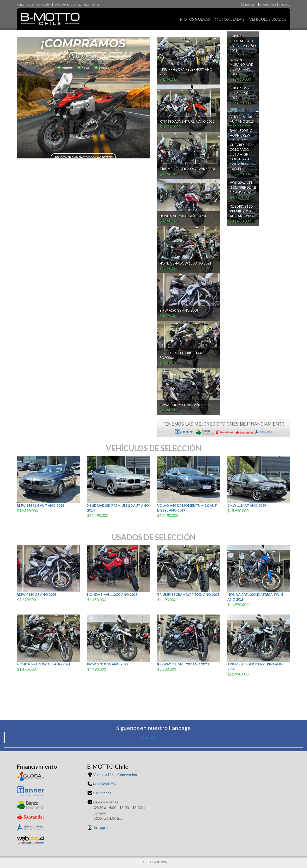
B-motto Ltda (154, 737)
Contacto (284, 4)
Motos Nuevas (195, 19)
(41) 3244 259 (105, 784)
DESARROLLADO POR (152, 862)
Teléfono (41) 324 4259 (68, 4)
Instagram (249, 4)
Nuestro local (268, 4)
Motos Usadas (230, 19)
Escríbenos (92, 4)
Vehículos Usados (268, 19)
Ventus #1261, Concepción (34, 4)
